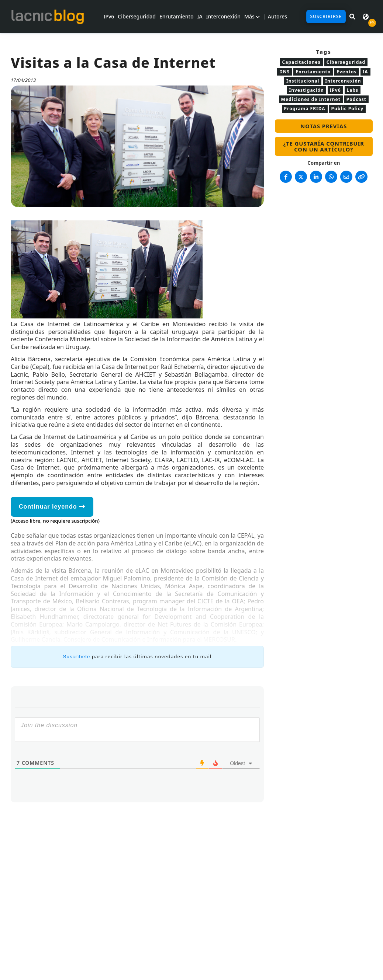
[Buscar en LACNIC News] (352, 17)
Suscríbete (77, 657)
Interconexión (223, 16)
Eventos (346, 72)
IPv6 (109, 16)
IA (200, 16)
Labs (353, 90)
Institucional (303, 81)
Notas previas (324, 126)
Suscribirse (326, 16)
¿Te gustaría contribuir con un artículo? (324, 146)
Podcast (356, 99)
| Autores (275, 16)
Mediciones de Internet (311, 99)
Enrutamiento (176, 16)
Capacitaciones (301, 62)
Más (252, 16)
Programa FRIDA (305, 109)
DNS (284, 72)
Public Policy (347, 109)
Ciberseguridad (137, 16)
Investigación (307, 90)
